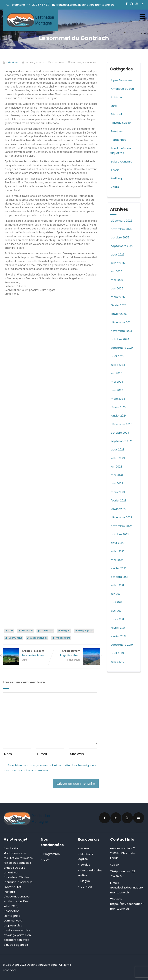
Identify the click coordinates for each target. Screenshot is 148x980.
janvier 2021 (118, 636)
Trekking (116, 178)
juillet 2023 (118, 458)
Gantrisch (27, 630)
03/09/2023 (13, 62)
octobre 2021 (119, 577)
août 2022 (117, 543)
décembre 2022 (121, 517)
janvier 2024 (119, 416)
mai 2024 (117, 382)
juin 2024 (117, 373)
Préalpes (76, 62)
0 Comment (58, 62)
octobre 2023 (120, 433)
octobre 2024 (120, 339)
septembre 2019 (122, 645)
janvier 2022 (119, 568)
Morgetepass (86, 630)
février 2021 (118, 628)
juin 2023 (116, 467)
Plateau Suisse (120, 123)
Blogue (85, 881)
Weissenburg (63, 638)
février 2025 (119, 305)
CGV (47, 860)
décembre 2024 (122, 322)
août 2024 (118, 356)
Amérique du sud (122, 89)
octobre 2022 (120, 534)
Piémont (116, 114)
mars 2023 (118, 492)
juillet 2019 (117, 662)
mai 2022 (117, 560)
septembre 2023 (122, 441)
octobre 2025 (120, 237)
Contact (86, 887)
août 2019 (117, 653)
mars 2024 (118, 399)
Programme (52, 854)
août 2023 (118, 449)
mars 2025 (118, 297)
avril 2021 (117, 611)
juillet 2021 (117, 585)
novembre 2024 (121, 331)
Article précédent (27, 653)
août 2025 (118, 254)
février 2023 (119, 500)
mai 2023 (117, 475)
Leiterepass (47, 630)
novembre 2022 (121, 526)
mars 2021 (117, 619)
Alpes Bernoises (121, 80)
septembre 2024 (122, 348)
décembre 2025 (122, 221)
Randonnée (89, 62)
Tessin (115, 170)
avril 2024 (117, 390)
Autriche (116, 97)
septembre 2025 (122, 246)
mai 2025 (117, 280)
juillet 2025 (118, 263)
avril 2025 (117, 288)
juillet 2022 (118, 551)
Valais (114, 187)
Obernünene (15, 638)
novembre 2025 (121, 229)
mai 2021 (116, 602)
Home (85, 848)
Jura (25, 660)
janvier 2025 (119, 314)
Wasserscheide (39, 638)
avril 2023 (117, 483)
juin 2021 (116, 594)
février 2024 (119, 407)
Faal (11, 630)
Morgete (66, 630)
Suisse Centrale (121, 161)
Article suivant (75, 653)
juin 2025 (117, 271)
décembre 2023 (121, 424)
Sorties (85, 865)
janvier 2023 (119, 509)
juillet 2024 (118, 365)
